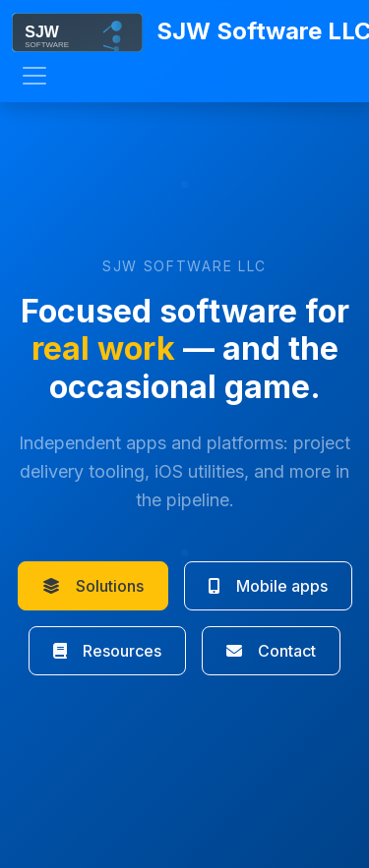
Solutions (93, 586)
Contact (271, 651)
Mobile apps (268, 586)
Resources (107, 651)
